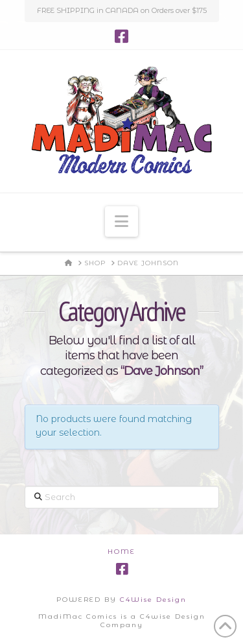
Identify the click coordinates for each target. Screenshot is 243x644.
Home (121, 552)
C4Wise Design (153, 600)
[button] (121, 221)
